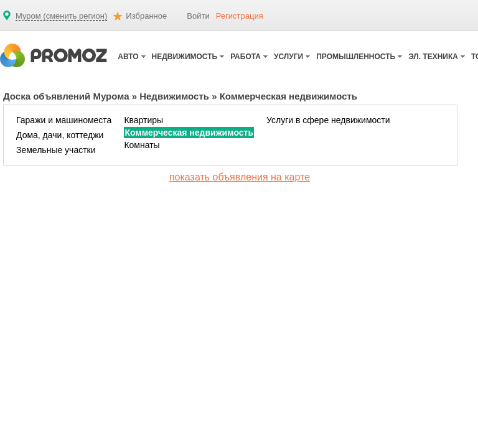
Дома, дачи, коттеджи (60, 135)
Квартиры (143, 120)
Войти (198, 16)
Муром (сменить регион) (61, 16)
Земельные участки (56, 150)
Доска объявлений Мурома (66, 96)
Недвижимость (174, 96)
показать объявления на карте (240, 177)
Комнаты (142, 145)
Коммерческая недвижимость (189, 133)
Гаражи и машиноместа (64, 120)
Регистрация (240, 16)
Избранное (146, 16)
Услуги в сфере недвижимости (328, 120)
